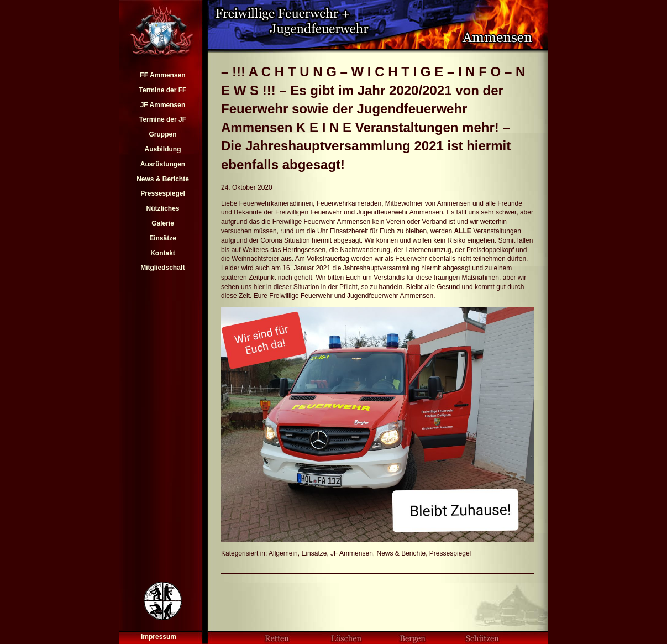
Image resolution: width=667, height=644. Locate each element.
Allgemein (283, 553)
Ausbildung (162, 149)
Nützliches (162, 208)
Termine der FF (163, 90)
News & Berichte (163, 179)
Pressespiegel (163, 193)
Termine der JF (163, 119)
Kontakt (163, 253)
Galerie (163, 223)
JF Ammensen (163, 105)
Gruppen (162, 134)
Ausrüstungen (163, 164)
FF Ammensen (162, 75)
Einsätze (163, 238)
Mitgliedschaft (163, 268)
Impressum (159, 637)
